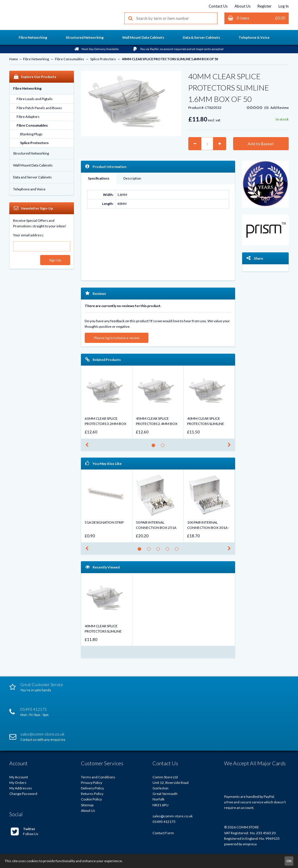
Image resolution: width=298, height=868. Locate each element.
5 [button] (178, 551)
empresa (250, 844)
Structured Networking (31, 153)
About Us (243, 6)
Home (14, 59)
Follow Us (25, 831)
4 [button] (169, 551)
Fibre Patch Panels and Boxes (39, 108)
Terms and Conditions (98, 777)
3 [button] (160, 551)
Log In (284, 6)
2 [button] (164, 447)
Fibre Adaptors (28, 117)
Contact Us (218, 6)
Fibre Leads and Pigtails (35, 99)
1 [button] (155, 447)
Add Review (280, 108)
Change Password (23, 794)
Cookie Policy (91, 799)
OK (289, 861)
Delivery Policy (92, 788)
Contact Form (163, 833)
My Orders (18, 783)
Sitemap (87, 805)
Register (265, 6)
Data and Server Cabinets (32, 177)
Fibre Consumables (70, 59)
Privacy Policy (92, 783)
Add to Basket (261, 144)
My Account (19, 777)
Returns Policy (92, 794)
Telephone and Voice (29, 189)
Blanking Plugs (31, 134)
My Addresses (21, 788)
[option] (107, 402)
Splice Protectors (103, 59)
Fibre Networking (36, 59)
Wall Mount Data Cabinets (33, 165)
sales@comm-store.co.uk (173, 816)
